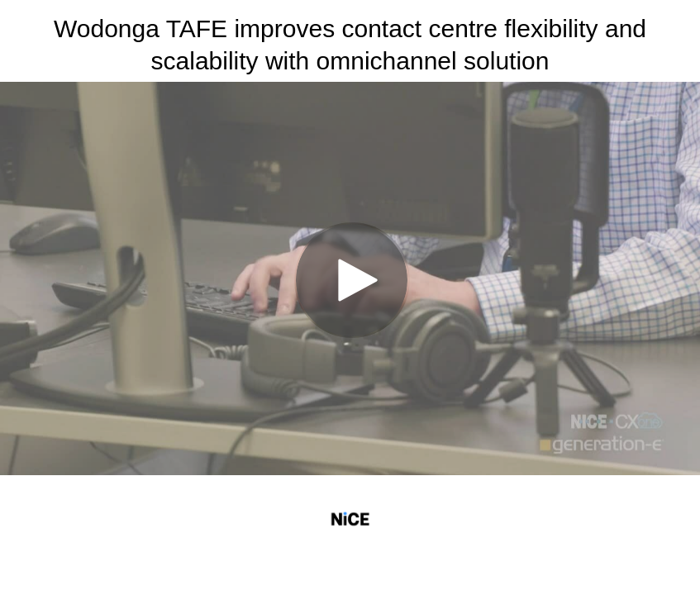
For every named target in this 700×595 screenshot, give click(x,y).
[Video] (350, 278)
